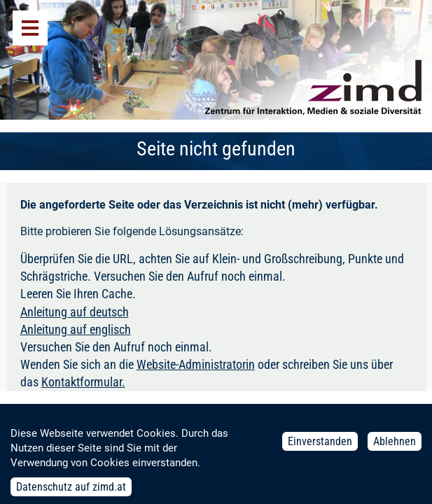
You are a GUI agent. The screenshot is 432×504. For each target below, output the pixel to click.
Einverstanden (320, 446)
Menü (30, 28)
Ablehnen (395, 446)
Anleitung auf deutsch (75, 312)
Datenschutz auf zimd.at (71, 491)
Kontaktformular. (83, 382)
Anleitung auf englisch (76, 329)
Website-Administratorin (196, 364)
